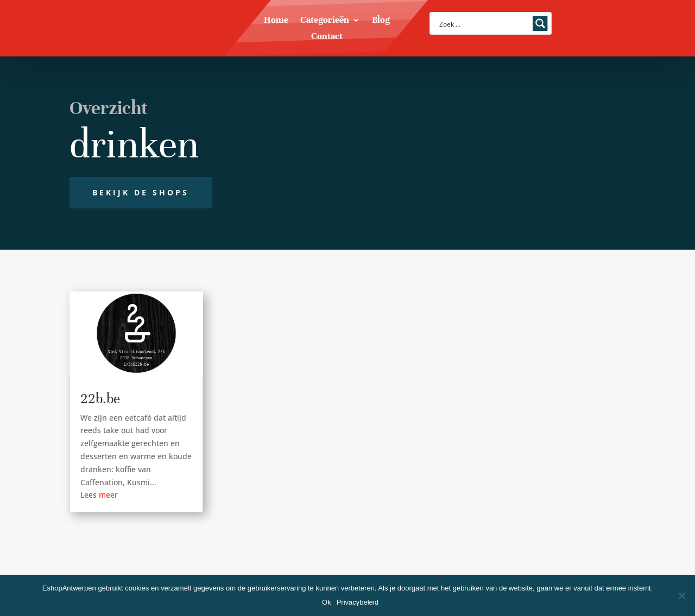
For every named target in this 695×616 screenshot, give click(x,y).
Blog (381, 21)
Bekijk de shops (141, 192)
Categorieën (325, 21)
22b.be (100, 399)
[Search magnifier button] (540, 23)
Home (276, 21)
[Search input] (484, 23)
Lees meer (99, 495)
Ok (327, 602)
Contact (327, 37)
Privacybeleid (358, 602)
